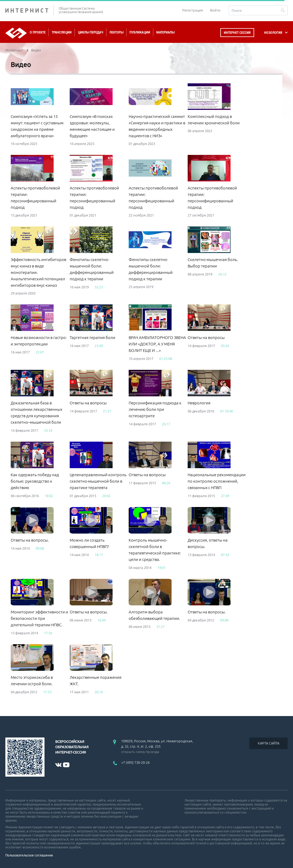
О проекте (38, 32)
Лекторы (116, 32)
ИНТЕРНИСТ (29, 10)
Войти (215, 10)
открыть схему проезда (140, 752)
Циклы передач (90, 32)
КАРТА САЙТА (269, 743)
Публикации (140, 32)
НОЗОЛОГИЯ (273, 33)
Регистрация (193, 10)
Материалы (165, 32)
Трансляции (62, 32)
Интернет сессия (237, 33)
